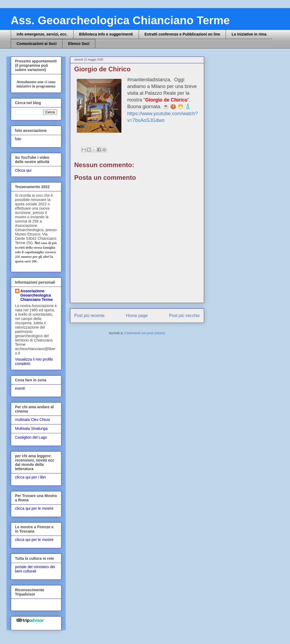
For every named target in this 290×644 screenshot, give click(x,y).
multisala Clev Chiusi (33, 420)
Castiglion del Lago (31, 437)
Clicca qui (23, 170)
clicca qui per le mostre (34, 508)
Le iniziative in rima (249, 34)
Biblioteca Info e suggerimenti (106, 34)
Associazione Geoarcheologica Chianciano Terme (37, 295)
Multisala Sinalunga (31, 428)
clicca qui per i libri (30, 477)
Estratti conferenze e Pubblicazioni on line (182, 34)
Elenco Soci (79, 44)
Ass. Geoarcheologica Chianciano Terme (120, 20)
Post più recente (90, 316)
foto (18, 139)
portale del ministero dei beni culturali (35, 569)
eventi (20, 388)
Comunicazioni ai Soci (37, 44)
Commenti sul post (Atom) (145, 333)
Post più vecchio (184, 316)
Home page (137, 316)
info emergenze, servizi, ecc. (42, 34)
